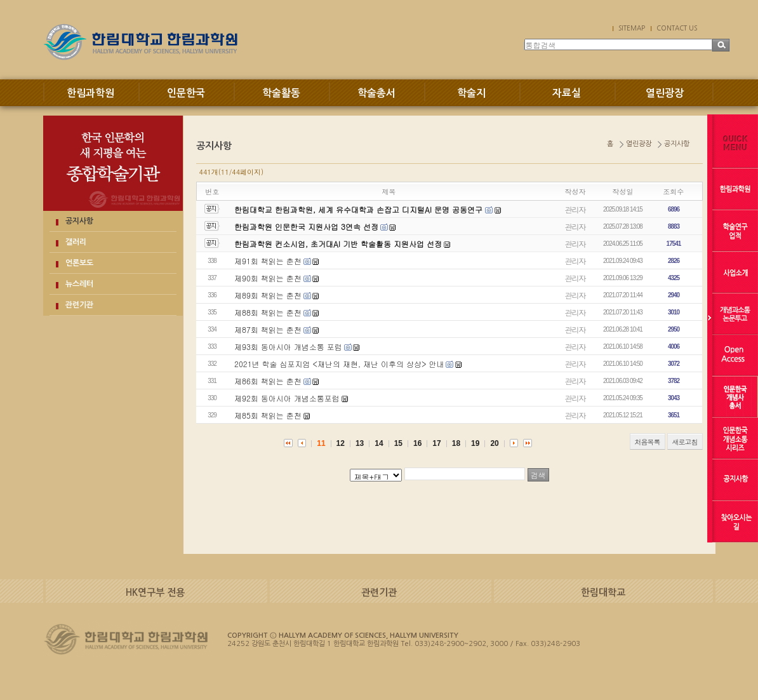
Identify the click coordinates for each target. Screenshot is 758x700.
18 (456, 443)
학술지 (471, 93)
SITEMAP (632, 28)
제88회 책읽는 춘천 (268, 312)
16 (417, 443)
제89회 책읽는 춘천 (268, 295)
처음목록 (648, 442)
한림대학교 (603, 592)
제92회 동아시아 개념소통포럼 (287, 398)
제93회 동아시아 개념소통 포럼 (288, 347)
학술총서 (376, 93)
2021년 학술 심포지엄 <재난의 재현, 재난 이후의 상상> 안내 (339, 364)
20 (494, 443)
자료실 (567, 93)
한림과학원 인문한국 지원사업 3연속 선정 (306, 226)
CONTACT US (677, 28)
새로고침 (685, 442)
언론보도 (79, 263)
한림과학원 (90, 93)
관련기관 (79, 305)
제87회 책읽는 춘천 (268, 329)
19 (475, 443)
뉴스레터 (79, 284)
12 (341, 443)
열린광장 (665, 93)
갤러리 (76, 242)
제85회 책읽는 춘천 (268, 415)
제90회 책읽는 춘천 (268, 278)
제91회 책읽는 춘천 (268, 261)
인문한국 (186, 93)
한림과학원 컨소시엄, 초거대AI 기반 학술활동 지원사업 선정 (338, 244)
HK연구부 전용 (155, 592)
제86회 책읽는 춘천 (268, 381)
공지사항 (79, 221)
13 (360, 443)
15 (398, 443)
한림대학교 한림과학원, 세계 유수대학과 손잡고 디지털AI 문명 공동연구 (360, 209)
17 (436, 443)
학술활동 (281, 93)
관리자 (575, 209)
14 (379, 443)
